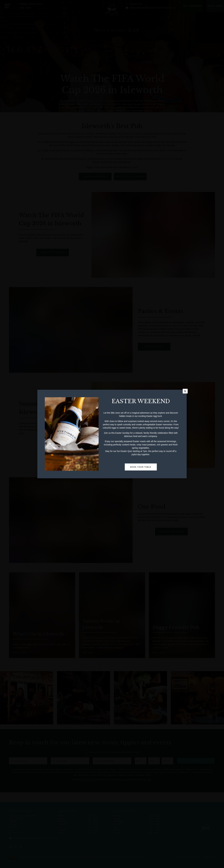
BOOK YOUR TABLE (141, 523)
